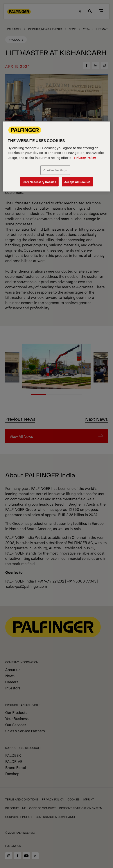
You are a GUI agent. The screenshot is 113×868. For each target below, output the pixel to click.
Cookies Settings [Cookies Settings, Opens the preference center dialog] (55, 170)
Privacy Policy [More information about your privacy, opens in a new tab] (85, 157)
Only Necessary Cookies (39, 182)
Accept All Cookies (77, 182)
